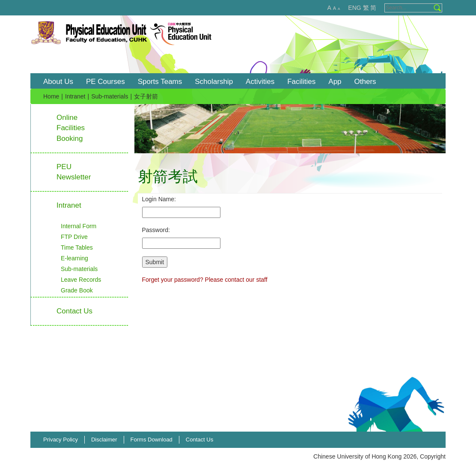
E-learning (74, 258)
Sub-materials (110, 96)
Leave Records (81, 280)
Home (51, 96)
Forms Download (152, 440)
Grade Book (77, 290)
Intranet (75, 96)
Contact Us (199, 440)
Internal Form (79, 226)
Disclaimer (104, 440)
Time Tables (77, 247)
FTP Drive (74, 237)
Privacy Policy (61, 440)
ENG (354, 8)
